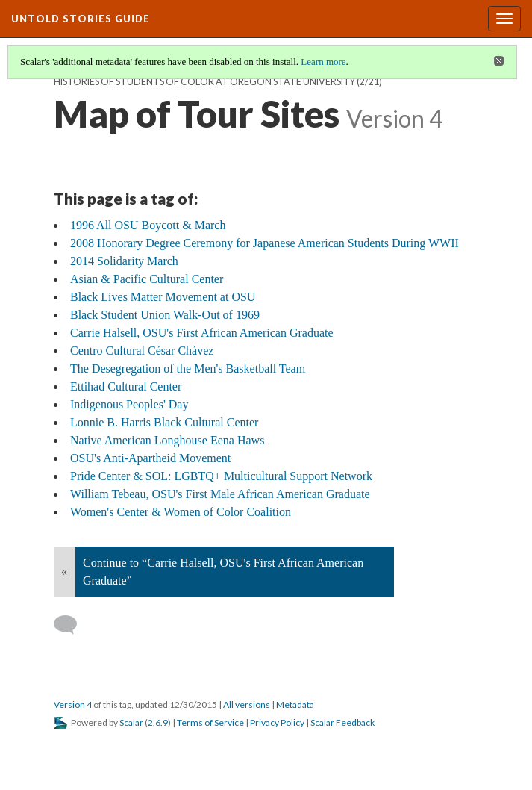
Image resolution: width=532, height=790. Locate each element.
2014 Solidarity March (124, 261)
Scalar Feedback (342, 722)
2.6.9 (158, 722)
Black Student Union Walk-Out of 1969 (165, 315)
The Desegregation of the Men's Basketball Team (188, 368)
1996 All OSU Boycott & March (148, 225)
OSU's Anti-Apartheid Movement (150, 458)
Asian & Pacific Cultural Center (147, 279)
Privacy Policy (277, 722)
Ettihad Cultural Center (126, 386)
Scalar (131, 722)
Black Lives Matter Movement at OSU (163, 297)
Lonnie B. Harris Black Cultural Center (164, 422)
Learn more (323, 62)
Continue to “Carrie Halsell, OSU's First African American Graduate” (223, 572)
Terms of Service (210, 722)
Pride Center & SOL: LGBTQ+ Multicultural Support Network (221, 476)
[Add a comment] (72, 625)
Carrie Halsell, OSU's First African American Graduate (202, 333)
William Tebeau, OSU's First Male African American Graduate (220, 494)
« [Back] (64, 572)
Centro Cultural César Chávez (142, 351)
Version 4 (73, 705)
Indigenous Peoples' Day (129, 404)
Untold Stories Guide (81, 19)
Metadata (295, 705)
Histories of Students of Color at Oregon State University (204, 82)
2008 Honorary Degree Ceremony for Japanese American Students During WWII (265, 243)
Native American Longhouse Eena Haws (167, 440)
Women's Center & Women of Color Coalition (181, 512)
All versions (247, 705)
